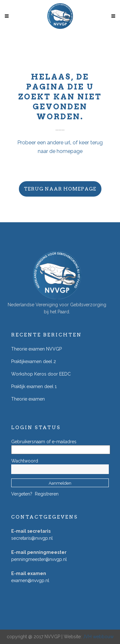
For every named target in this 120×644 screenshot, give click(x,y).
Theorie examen (28, 399)
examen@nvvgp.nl (30, 580)
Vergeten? (22, 494)
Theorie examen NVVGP (36, 349)
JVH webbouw (98, 637)
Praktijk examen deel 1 (34, 386)
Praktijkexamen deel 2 (34, 361)
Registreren (47, 494)
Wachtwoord (25, 461)
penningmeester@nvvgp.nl (39, 559)
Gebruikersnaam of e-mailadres (44, 442)
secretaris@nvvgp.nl (32, 538)
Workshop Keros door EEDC (41, 374)
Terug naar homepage (60, 189)
